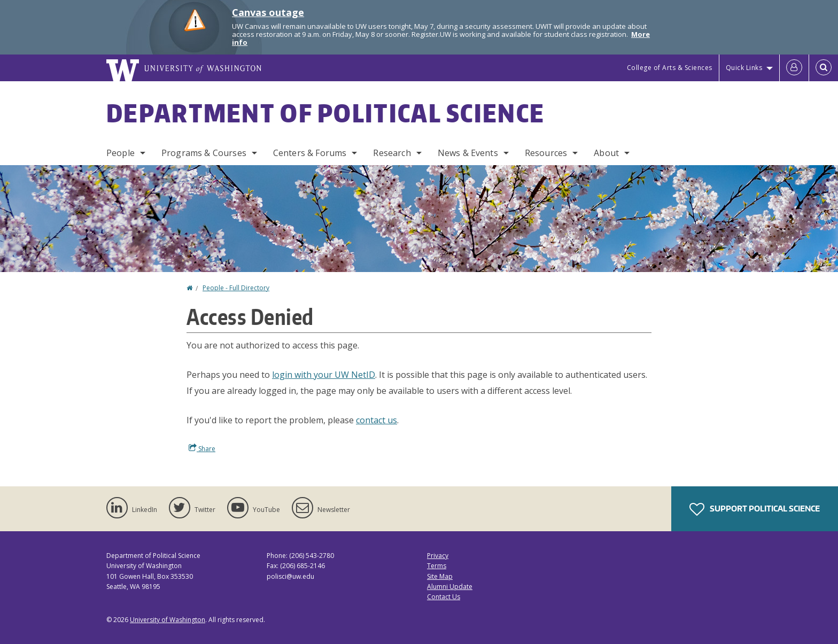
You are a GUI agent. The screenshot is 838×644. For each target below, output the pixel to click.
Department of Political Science (325, 113)
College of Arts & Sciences (670, 68)
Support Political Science (755, 509)
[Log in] (794, 68)
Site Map (440, 576)
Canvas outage (268, 12)
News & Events (468, 153)
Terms (437, 566)
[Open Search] (824, 68)
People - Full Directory (236, 288)
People (121, 153)
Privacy (438, 556)
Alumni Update (450, 587)
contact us (377, 420)
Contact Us (444, 597)
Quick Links (744, 68)
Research (392, 153)
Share (202, 448)
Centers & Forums (310, 153)
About (606, 153)
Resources (546, 153)
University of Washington (168, 620)
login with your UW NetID (324, 375)
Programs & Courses (204, 153)
